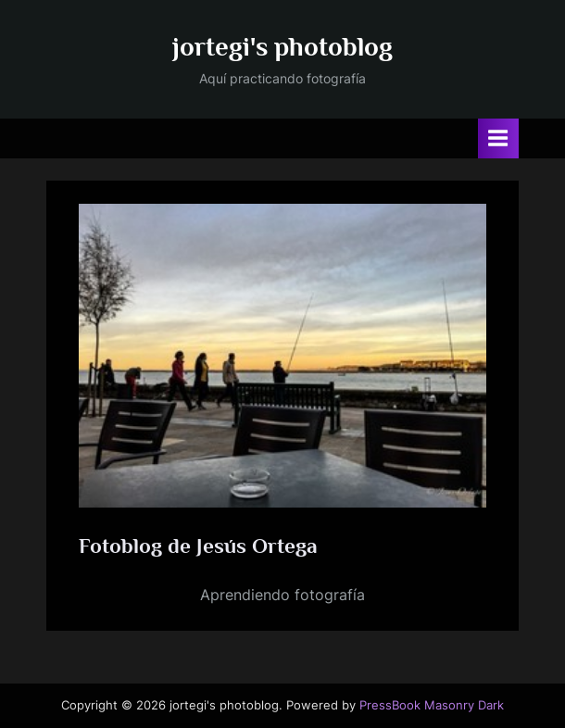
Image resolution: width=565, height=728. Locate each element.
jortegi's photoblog (282, 46)
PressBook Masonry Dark (432, 705)
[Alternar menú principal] (498, 138)
